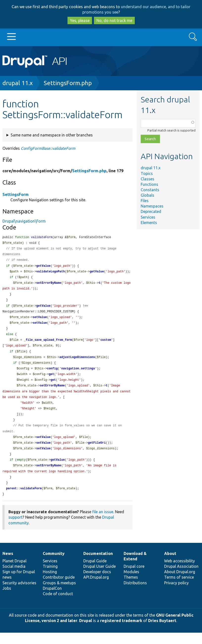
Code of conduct (58, 605)
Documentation (98, 565)
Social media (14, 578)
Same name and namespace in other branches (52, 135)
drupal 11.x (18, 83)
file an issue (103, 523)
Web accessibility (180, 572)
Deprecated (151, 211)
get (51, 380)
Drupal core (134, 578)
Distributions (135, 594)
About (170, 565)
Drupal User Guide (100, 578)
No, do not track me (114, 20)
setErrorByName (49, 285)
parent (11, 500)
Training (50, 578)
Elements (149, 223)
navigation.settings (78, 374)
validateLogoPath (51, 273)
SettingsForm (16, 194)
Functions (149, 184)
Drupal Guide (95, 572)
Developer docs (97, 583)
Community (54, 565)
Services (148, 217)
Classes (147, 179)
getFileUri (97, 452)
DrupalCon (52, 600)
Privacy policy (176, 594)
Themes (131, 588)
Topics (147, 173)
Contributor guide (59, 588)
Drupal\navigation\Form (24, 221)
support (15, 529)
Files (145, 201)
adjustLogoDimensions (77, 363)
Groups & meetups (59, 594)
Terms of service (179, 588)
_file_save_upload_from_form (48, 345)
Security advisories (19, 594)
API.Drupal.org (96, 588)
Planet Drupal (14, 572)
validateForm (31, 500)
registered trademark (121, 632)
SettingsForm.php (68, 83)
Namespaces (152, 206)
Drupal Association (181, 578)
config (52, 374)
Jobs (7, 600)
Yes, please (80, 20)
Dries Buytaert (162, 632)
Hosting (50, 583)
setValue (40, 321)
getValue (44, 267)
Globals (147, 195)
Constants (150, 190)
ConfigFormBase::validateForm (48, 148)
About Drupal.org (180, 583)
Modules (131, 583)
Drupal (86, 632)
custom (106, 345)
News (8, 565)
